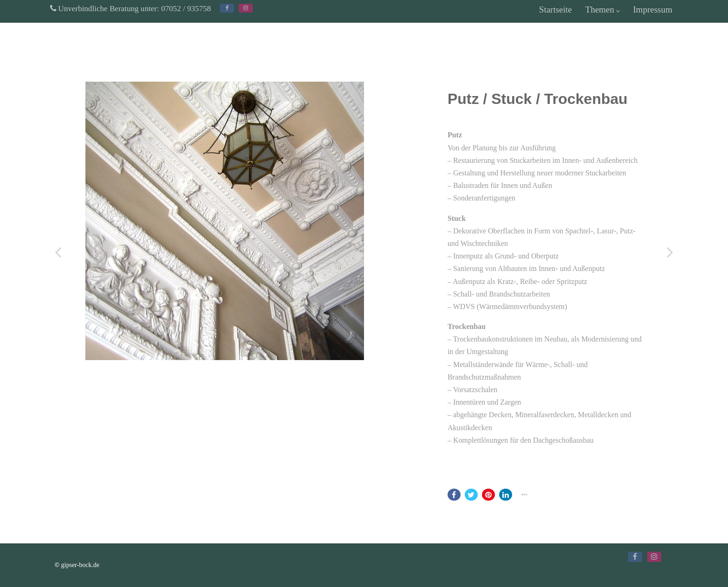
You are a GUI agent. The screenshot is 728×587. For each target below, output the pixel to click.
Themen (603, 10)
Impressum (653, 10)
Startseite (556, 10)
